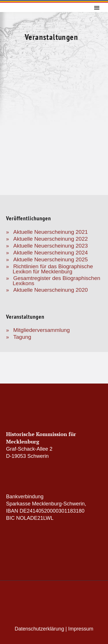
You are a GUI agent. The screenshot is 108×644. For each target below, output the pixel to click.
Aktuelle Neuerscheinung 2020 (51, 290)
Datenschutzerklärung (39, 629)
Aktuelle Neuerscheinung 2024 (51, 253)
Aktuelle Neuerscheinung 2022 (51, 239)
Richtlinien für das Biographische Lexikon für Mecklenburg (53, 269)
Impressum (81, 629)
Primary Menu (97, 8)
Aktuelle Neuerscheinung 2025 (51, 259)
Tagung (22, 337)
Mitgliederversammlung (41, 330)
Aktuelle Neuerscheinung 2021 (51, 232)
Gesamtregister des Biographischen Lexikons (56, 281)
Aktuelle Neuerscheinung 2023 (51, 246)
